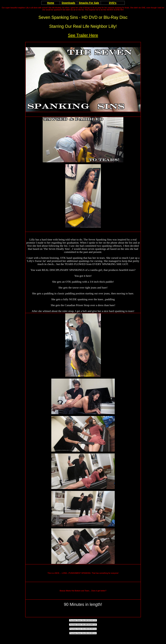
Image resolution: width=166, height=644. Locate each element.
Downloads (68, 3)
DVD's (113, 3)
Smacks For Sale (89, 3)
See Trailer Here (83, 35)
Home (51, 3)
